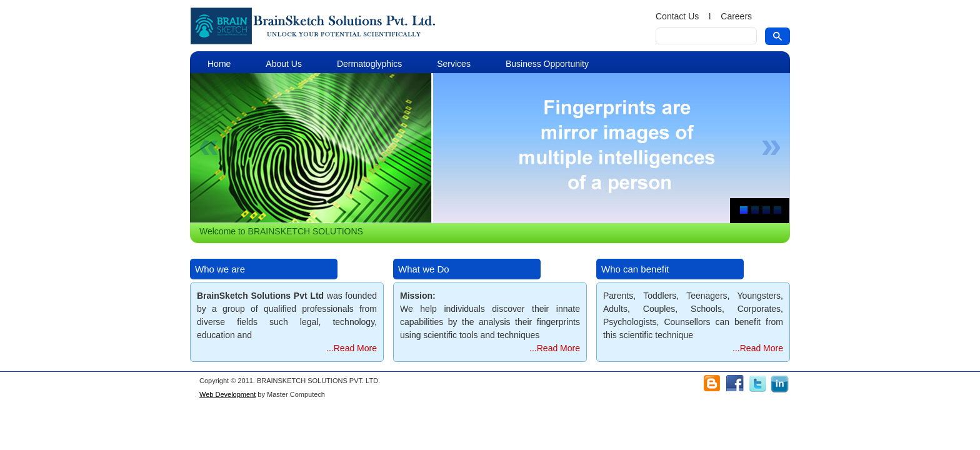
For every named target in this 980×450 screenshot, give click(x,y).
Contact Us (677, 16)
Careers (736, 16)
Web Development (227, 394)
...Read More (352, 348)
